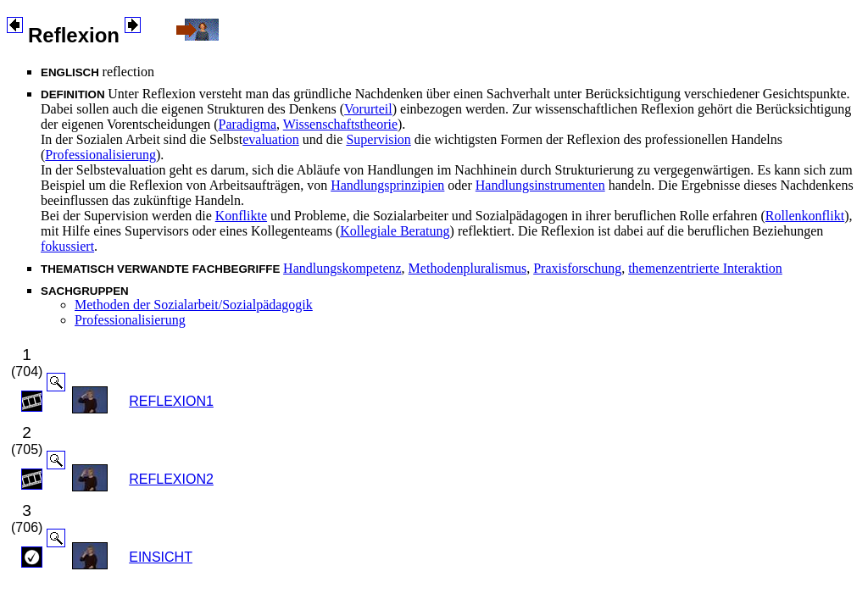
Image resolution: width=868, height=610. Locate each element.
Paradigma (248, 124)
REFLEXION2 (171, 479)
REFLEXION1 (171, 401)
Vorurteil (368, 109)
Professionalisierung (100, 155)
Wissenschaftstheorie (340, 124)
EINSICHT (161, 557)
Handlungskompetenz (342, 268)
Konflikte (241, 216)
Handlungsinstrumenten (540, 185)
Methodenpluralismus (468, 268)
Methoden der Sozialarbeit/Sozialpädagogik (194, 305)
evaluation (271, 139)
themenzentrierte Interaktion (705, 268)
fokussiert (67, 246)
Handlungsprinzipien (387, 185)
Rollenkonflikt (805, 216)
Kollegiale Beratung (395, 231)
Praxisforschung (577, 268)
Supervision (378, 139)
